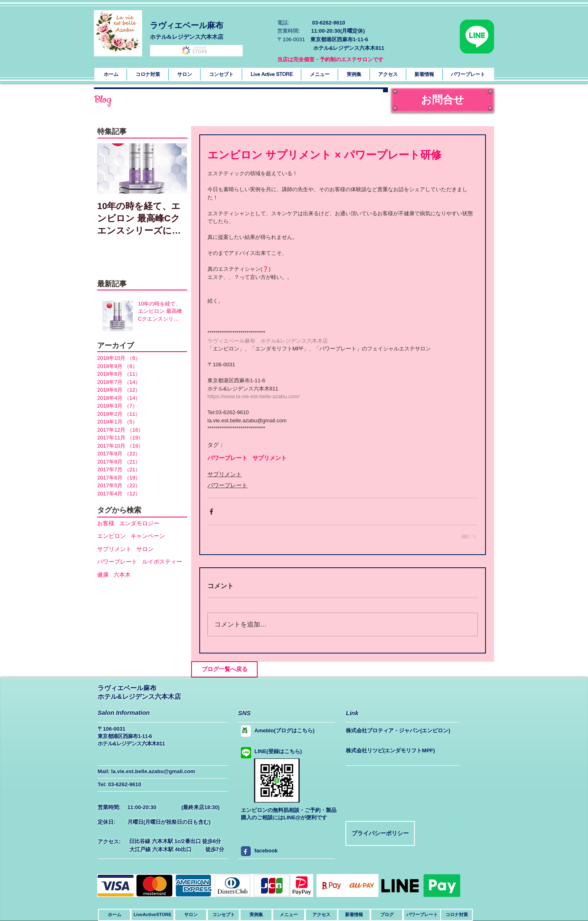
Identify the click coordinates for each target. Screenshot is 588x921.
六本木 (122, 575)
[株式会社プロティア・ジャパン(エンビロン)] (401, 731)
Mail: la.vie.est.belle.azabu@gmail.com (146, 771)
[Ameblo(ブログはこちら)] (288, 731)
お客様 (106, 523)
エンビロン (111, 536)
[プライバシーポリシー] (380, 833)
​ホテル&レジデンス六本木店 (187, 37)
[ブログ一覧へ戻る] (224, 669)
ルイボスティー (162, 562)
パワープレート (117, 562)
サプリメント (114, 549)
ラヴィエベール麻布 (187, 25)
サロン (145, 549)
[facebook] (245, 851)
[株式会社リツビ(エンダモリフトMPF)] (400, 751)
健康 (103, 575)
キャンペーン (148, 536)
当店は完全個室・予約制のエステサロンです (330, 59)
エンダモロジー (139, 523)
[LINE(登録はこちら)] (281, 752)
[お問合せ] (443, 100)
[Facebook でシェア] (211, 512)
